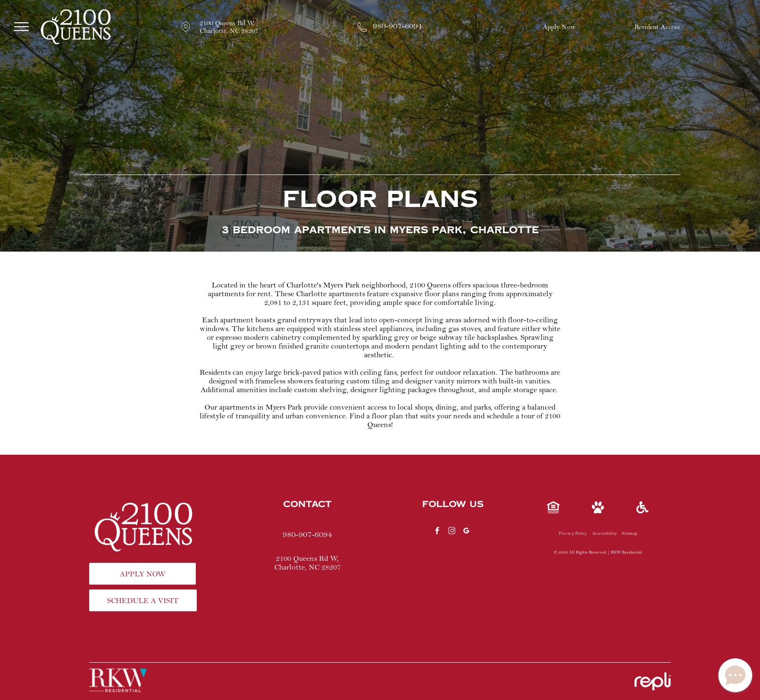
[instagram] (452, 532)
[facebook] (437, 532)
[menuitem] (573, 534)
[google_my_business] (466, 532)
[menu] (21, 27)
